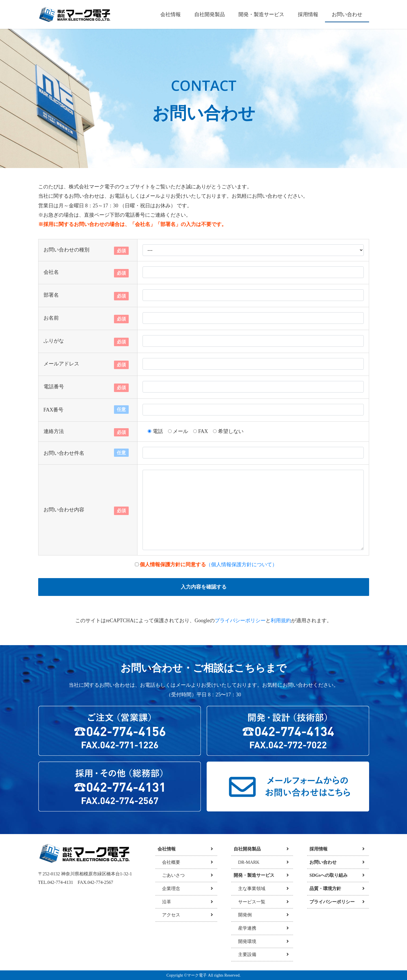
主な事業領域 (249, 889)
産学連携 (245, 928)
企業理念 (169, 889)
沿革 (164, 902)
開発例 (243, 915)
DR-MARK (247, 862)
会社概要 (169, 862)
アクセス (169, 915)
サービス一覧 (249, 902)
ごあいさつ (171, 875)
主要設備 (245, 954)
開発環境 (245, 941)
